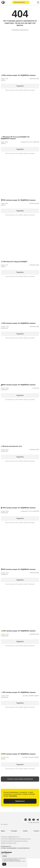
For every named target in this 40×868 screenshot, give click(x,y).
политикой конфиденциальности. (11, 860)
